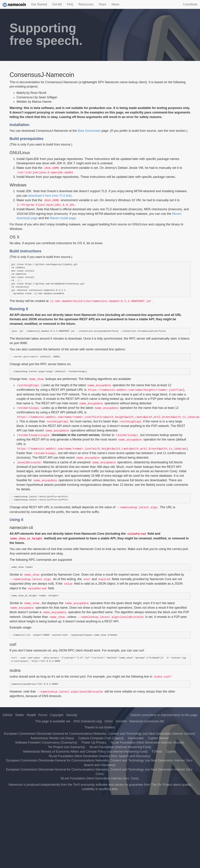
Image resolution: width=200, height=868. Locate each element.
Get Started (39, 4)
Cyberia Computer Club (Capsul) (101, 738)
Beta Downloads (89, 131)
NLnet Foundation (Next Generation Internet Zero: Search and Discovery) (100, 756)
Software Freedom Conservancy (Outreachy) (46, 743)
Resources (86, 4)
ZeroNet (121, 721)
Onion (109, 721)
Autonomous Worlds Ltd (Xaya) (52, 738)
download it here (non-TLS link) (50, 196)
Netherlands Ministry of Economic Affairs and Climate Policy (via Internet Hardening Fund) (85, 752)
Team (102, 4)
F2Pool (157, 752)
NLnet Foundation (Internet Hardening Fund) (120, 747)
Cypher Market (158, 738)
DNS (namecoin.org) (88, 721)
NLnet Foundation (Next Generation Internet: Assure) (147, 743)
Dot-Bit (57, 4)
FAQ (70, 4)
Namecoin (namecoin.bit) (147, 721)
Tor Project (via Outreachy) (66, 747)
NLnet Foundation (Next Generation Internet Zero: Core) (99, 778)
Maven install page (63, 218)
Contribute (190, 4)
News (115, 4)
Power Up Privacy (94, 743)
